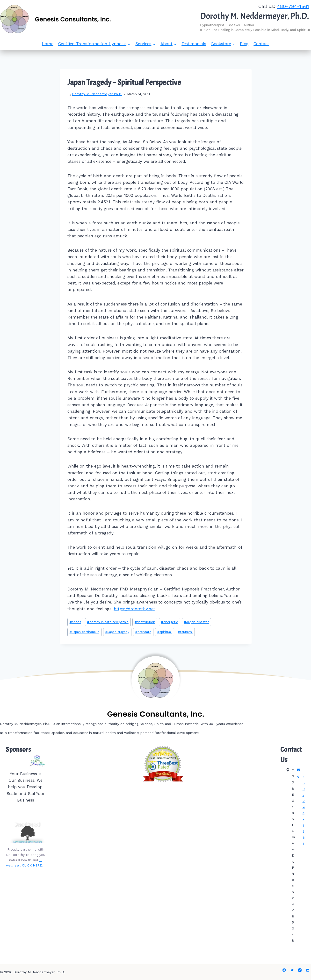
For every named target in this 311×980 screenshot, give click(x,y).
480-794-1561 (293, 6)
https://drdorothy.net (134, 609)
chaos (75, 622)
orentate (143, 632)
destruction (145, 622)
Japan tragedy (117, 632)
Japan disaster (196, 622)
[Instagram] (300, 970)
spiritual (165, 632)
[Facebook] (284, 970)
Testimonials (194, 44)
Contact (261, 44)
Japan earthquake (84, 632)
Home (48, 44)
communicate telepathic (108, 622)
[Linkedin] (308, 970)
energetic (170, 622)
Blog (244, 44)
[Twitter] (292, 970)
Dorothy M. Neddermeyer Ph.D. (97, 94)
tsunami (185, 632)
